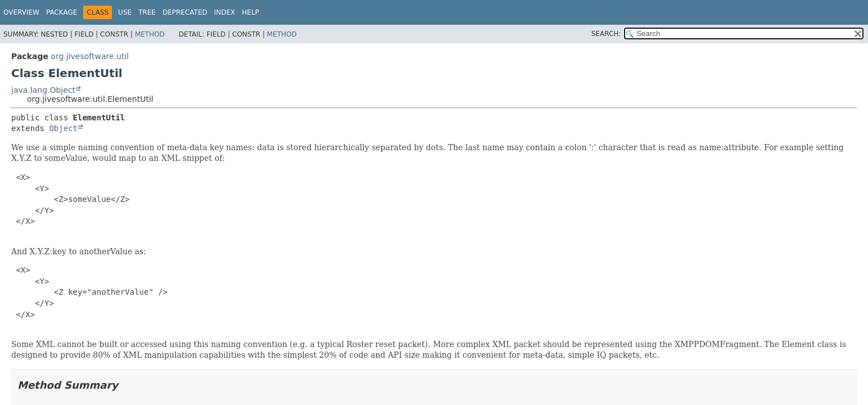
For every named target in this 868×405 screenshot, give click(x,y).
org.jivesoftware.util (90, 56)
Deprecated (185, 12)
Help (250, 12)
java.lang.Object (43, 90)
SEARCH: (606, 34)
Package (62, 12)
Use (125, 12)
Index (225, 12)
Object (63, 128)
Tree (147, 12)
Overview (21, 12)
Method (150, 34)
